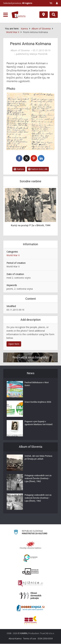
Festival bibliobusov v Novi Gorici (37, 384)
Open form (14, 344)
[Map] (44, 15)
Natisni (19, 169)
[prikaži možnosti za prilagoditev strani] (51, 3)
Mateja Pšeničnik (39, 54)
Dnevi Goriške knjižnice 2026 (38, 402)
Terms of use (30, 639)
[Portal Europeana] (30, 559)
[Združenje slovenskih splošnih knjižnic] (30, 584)
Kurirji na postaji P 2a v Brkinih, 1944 (31, 226)
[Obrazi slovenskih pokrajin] (30, 596)
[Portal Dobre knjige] (31, 608)
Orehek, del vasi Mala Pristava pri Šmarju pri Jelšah (38, 458)
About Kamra (15, 639)
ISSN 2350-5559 (45, 639)
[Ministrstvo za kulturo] (30, 533)
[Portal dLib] (31, 572)
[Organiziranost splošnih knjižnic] (31, 545)
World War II (13, 256)
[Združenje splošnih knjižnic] (30, 620)
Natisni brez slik (38, 169)
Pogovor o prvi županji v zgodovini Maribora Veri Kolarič (39, 423)
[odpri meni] (6, 15)
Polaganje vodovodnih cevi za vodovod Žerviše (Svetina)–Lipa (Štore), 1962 (38, 479)
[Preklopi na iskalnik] (54, 15)
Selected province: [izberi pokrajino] (18, 3)
